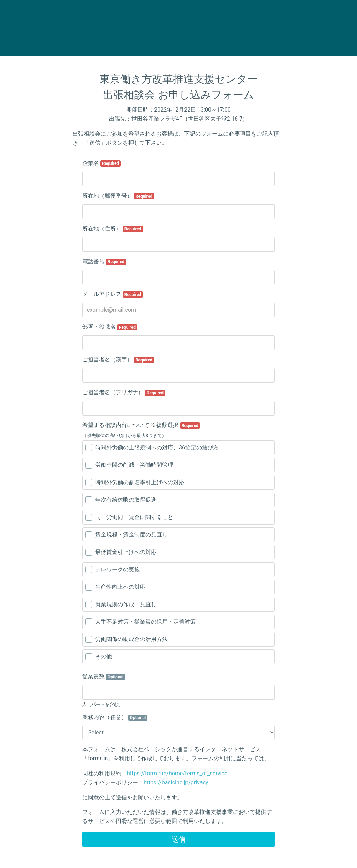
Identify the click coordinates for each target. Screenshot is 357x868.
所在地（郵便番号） (118, 196)
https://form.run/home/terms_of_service (177, 773)
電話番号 (104, 261)
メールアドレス (113, 294)
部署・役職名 (110, 327)
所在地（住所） (113, 229)
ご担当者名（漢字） (118, 360)
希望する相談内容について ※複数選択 (141, 425)
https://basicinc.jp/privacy (176, 782)
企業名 (101, 163)
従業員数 (104, 677)
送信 (178, 839)
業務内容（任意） (115, 717)
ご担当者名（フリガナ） (124, 393)
